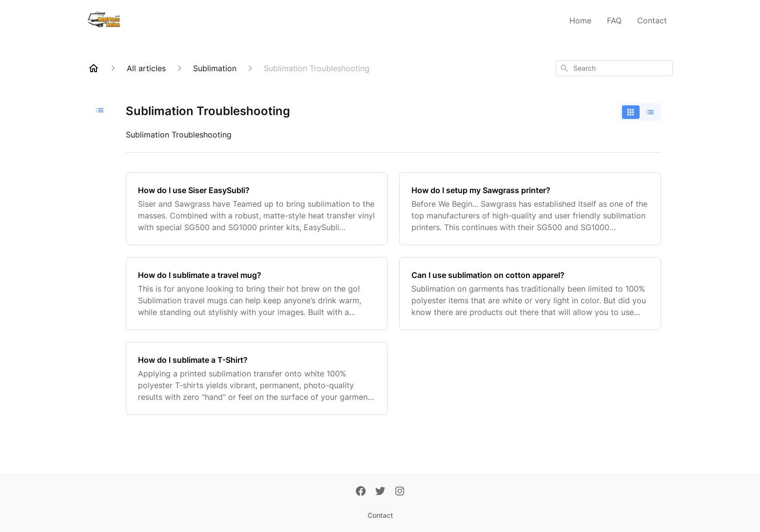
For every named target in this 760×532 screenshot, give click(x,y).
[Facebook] (361, 492)
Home (580, 20)
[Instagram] (400, 492)
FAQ (614, 20)
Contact (652, 20)
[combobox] (614, 68)
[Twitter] (380, 492)
